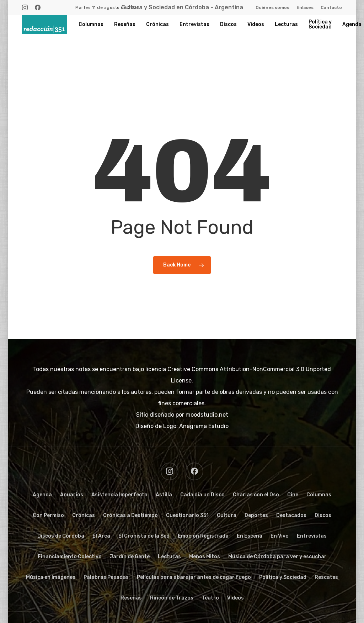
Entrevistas (312, 536)
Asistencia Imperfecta (119, 495)
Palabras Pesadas (106, 577)
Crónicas (84, 515)
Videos (235, 598)
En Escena (250, 536)
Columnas (319, 495)
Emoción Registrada (203, 536)
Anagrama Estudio (204, 426)
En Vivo (280, 536)
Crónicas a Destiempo (130, 515)
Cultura (227, 515)
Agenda (42, 495)
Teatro (210, 598)
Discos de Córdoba (61, 536)
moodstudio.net (207, 415)
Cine (293, 495)
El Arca (101, 536)
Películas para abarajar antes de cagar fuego (194, 577)
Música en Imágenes (51, 577)
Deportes (256, 515)
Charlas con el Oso (256, 495)
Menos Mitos (205, 557)
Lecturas (169, 557)
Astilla (164, 495)
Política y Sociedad (283, 577)
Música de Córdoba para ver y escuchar (277, 557)
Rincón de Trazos (172, 598)
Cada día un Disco (202, 495)
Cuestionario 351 (187, 515)
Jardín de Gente (130, 557)
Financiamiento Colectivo (70, 557)
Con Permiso (48, 515)
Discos (323, 515)
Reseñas (131, 598)
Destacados (291, 515)
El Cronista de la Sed (144, 536)
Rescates (326, 577)
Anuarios (72, 495)
